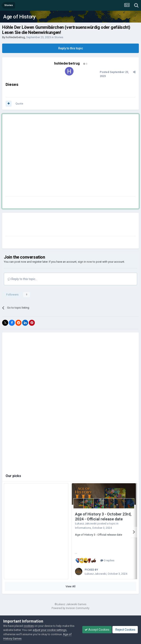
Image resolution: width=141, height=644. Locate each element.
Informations (83, 528)
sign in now (85, 262)
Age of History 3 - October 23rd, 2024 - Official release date (103, 517)
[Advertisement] (40, 156)
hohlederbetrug (15, 37)
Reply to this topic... (22, 279)
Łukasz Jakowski (86, 524)
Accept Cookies (97, 630)
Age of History (19, 17)
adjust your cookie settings (50, 630)
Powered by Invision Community (70, 608)
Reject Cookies (125, 630)
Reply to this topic (71, 48)
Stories (59, 37)
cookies (29, 626)
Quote (19, 104)
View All (70, 586)
